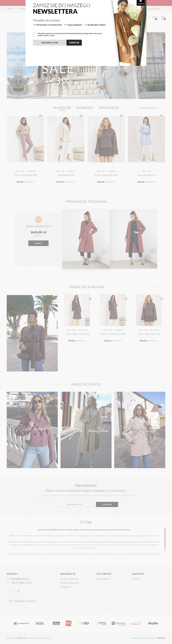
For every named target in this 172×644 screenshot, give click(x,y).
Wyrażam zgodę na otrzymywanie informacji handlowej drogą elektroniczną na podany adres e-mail (70, 34)
